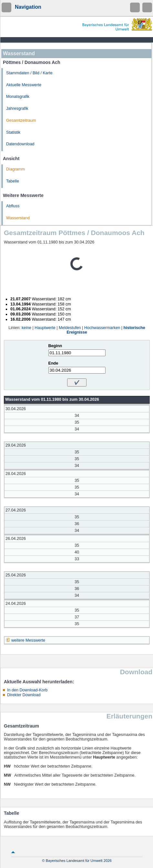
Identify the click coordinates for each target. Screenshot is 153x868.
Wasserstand (18, 218)
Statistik (13, 132)
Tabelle (13, 181)
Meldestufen (70, 328)
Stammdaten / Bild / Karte (29, 73)
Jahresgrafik (17, 108)
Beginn (55, 346)
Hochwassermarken (102, 328)
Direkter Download (24, 695)
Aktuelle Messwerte (24, 85)
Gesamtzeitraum (21, 120)
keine (26, 328)
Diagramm (15, 169)
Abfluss (13, 206)
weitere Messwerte (28, 640)
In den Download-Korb (27, 690)
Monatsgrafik (18, 97)
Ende (53, 363)
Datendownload (20, 144)
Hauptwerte (45, 328)
